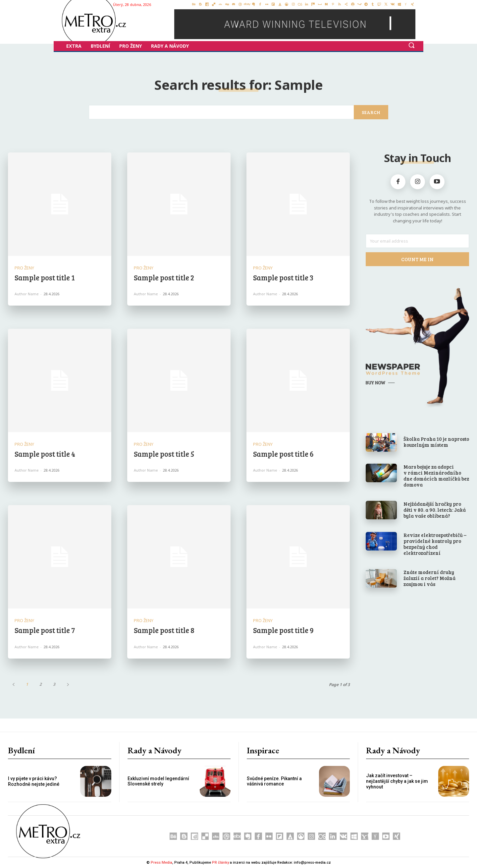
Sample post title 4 (45, 454)
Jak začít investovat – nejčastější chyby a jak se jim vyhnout (397, 781)
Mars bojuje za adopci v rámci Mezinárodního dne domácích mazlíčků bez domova (436, 476)
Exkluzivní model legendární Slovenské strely (158, 781)
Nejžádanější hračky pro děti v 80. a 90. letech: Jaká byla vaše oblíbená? (435, 510)
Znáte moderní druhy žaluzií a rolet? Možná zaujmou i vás (429, 578)
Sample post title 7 (45, 630)
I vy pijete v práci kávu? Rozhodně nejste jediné (34, 781)
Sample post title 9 (283, 630)
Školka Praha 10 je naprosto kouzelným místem (436, 442)
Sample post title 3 (283, 277)
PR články (220, 863)
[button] (411, 45)
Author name (27, 294)
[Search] (371, 112)
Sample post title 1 (45, 277)
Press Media (161, 863)
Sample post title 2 (164, 277)
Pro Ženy (24, 268)
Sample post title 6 (283, 454)
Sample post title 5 (164, 454)
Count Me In (418, 259)
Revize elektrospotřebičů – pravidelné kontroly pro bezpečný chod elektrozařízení (435, 544)
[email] (417, 241)
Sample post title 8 (164, 630)
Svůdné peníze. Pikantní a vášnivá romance (274, 781)
